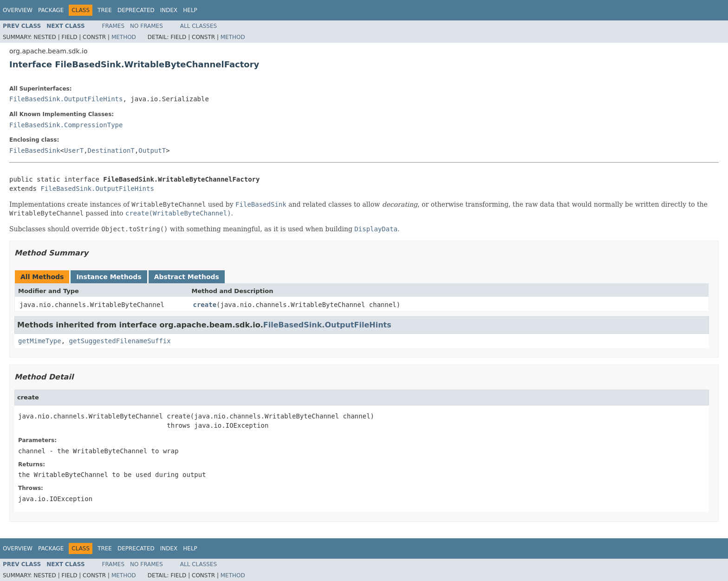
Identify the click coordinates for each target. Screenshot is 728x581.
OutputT (152, 150)
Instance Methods (109, 277)
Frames (114, 26)
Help (190, 10)
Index (169, 10)
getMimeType (40, 341)
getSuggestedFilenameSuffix (120, 341)
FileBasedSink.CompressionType (66, 125)
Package (51, 10)
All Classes (198, 26)
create (205, 305)
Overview (18, 10)
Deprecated (136, 10)
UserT (74, 150)
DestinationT (111, 150)
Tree (105, 10)
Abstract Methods (187, 277)
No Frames (146, 26)
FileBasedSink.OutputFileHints (66, 99)
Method (124, 37)
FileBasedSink (35, 150)
